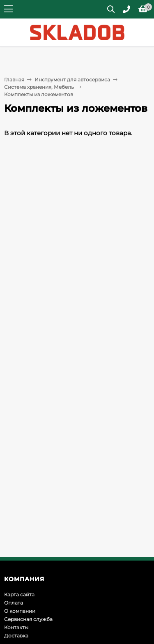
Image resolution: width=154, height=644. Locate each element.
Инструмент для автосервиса (72, 80)
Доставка (16, 636)
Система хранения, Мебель (39, 87)
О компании (20, 611)
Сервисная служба (28, 619)
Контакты (16, 627)
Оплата (14, 603)
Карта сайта (19, 594)
